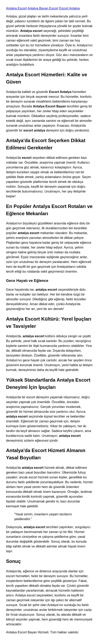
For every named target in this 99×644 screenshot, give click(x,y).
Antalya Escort (16, 8)
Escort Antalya (69, 8)
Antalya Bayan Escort (43, 8)
